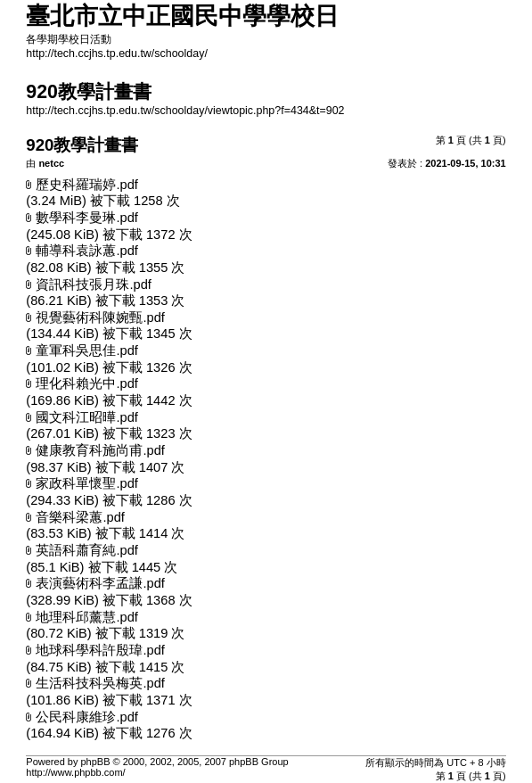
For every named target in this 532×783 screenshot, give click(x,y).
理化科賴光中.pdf (86, 383)
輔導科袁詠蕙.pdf (86, 251)
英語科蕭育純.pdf (86, 550)
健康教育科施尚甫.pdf (100, 450)
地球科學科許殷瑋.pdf (100, 650)
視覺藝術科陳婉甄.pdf (100, 317)
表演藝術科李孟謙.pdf (100, 583)
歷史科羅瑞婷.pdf (86, 185)
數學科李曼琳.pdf (86, 218)
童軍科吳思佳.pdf (86, 350)
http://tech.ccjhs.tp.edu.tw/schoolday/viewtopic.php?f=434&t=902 (185, 111)
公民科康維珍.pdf (86, 717)
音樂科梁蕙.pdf (80, 517)
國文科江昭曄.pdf (86, 417)
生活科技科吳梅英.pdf (100, 683)
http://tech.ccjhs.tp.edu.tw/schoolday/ (117, 54)
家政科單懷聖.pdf (86, 483)
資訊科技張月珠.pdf (93, 284)
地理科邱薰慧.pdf (86, 617)
